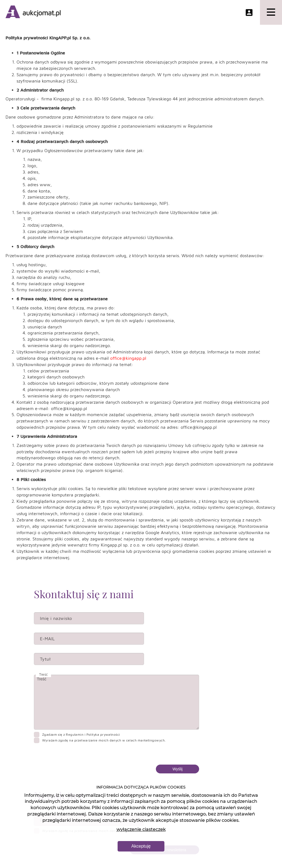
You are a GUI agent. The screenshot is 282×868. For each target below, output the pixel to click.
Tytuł (45, 659)
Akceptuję (141, 846)
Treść (116, 702)
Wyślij (177, 769)
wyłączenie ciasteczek (141, 829)
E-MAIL (47, 639)
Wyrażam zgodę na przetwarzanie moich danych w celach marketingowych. (104, 740)
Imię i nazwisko (56, 618)
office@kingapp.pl (128, 358)
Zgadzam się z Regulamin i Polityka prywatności (81, 734)
